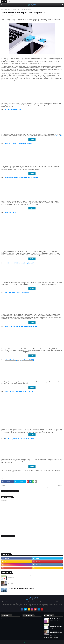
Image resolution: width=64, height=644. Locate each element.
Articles (10, 478)
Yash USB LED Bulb (11, 212)
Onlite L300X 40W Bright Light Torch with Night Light (21, 327)
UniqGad (4, 16)
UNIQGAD (59, 136)
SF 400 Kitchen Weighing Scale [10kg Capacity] (19, 263)
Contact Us (60, 642)
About (55, 642)
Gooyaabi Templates (27, 642)
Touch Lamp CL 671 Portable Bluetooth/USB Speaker (22, 439)
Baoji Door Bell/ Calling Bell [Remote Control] (19, 391)
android (6, 478)
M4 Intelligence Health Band (13, 109)
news (14, 478)
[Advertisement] (32, 91)
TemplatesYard (12, 642)
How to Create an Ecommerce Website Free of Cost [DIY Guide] (23, 582)
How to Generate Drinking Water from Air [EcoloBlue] (21, 588)
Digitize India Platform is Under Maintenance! (56, 619)
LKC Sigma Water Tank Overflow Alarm (17, 293)
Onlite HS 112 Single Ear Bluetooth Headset (18, 144)
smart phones (8, 9)
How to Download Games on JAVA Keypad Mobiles (20, 576)
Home (3, 9)
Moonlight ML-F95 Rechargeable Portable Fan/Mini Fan (22, 178)
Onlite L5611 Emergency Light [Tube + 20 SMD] (19, 360)
